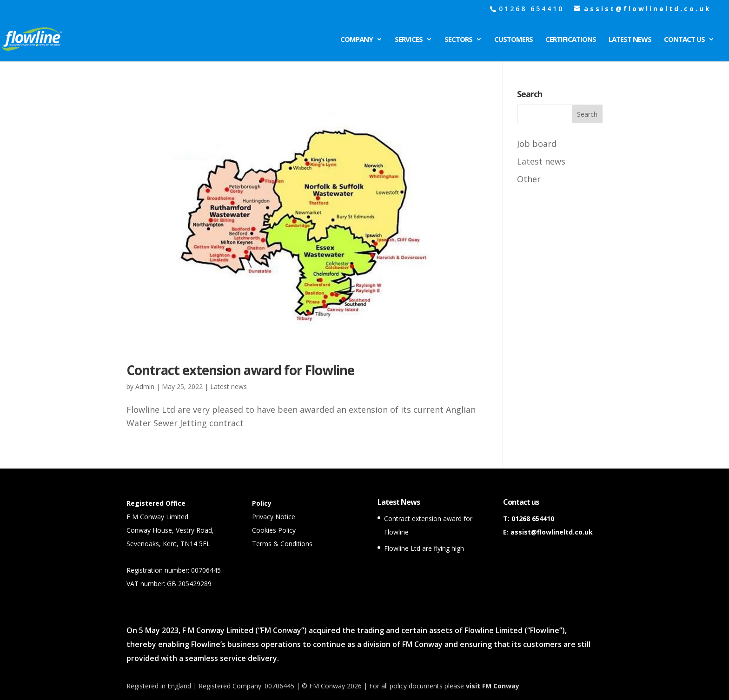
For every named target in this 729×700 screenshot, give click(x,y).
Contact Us (684, 40)
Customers (514, 40)
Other (529, 179)
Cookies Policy (274, 530)
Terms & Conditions (282, 544)
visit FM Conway (493, 686)
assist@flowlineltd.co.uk (552, 532)
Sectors (458, 40)
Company (357, 40)
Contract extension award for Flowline (240, 370)
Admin (145, 386)
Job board (537, 144)
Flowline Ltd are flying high (424, 548)
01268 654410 (533, 518)
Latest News (630, 40)
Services (409, 40)
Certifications (571, 40)
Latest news (229, 386)
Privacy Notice (274, 517)
